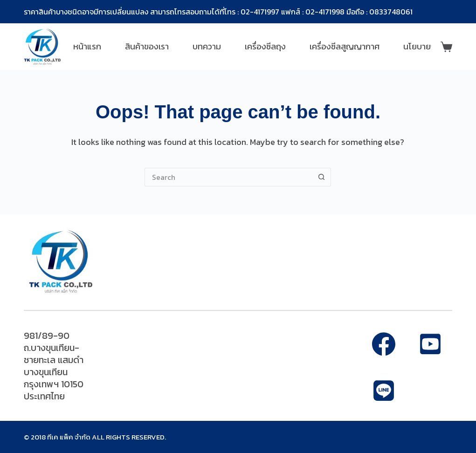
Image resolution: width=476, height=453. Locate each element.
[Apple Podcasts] (384, 391)
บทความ (207, 46)
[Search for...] (228, 177)
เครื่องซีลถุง (265, 46)
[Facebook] (384, 344)
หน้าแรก (87, 46)
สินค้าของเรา (147, 46)
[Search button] (322, 177)
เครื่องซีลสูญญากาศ (345, 46)
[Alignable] (430, 344)
